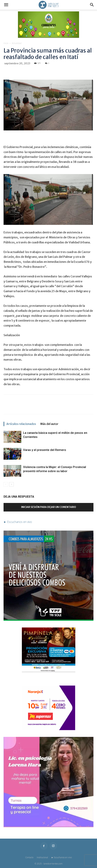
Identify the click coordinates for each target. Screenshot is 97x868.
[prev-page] (6, 484)
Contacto (29, 857)
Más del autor (49, 424)
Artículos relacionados (21, 424)
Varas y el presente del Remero (45, 450)
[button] (6, 5)
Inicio (6, 43)
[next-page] (11, 484)
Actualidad (17, 43)
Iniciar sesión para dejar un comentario (49, 507)
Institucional (42, 857)
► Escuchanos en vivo (62, 857)
